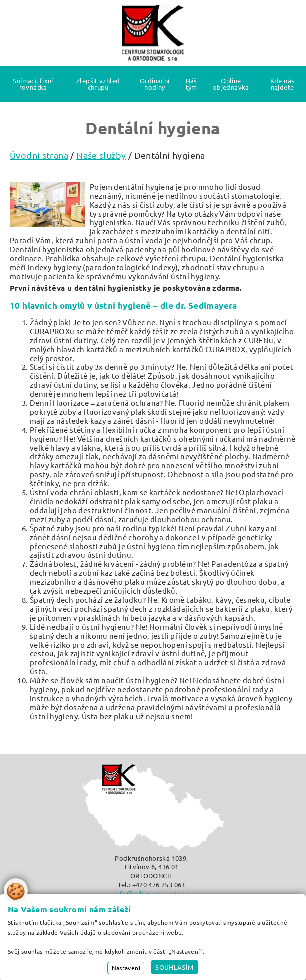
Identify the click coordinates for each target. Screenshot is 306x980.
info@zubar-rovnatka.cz (151, 893)
